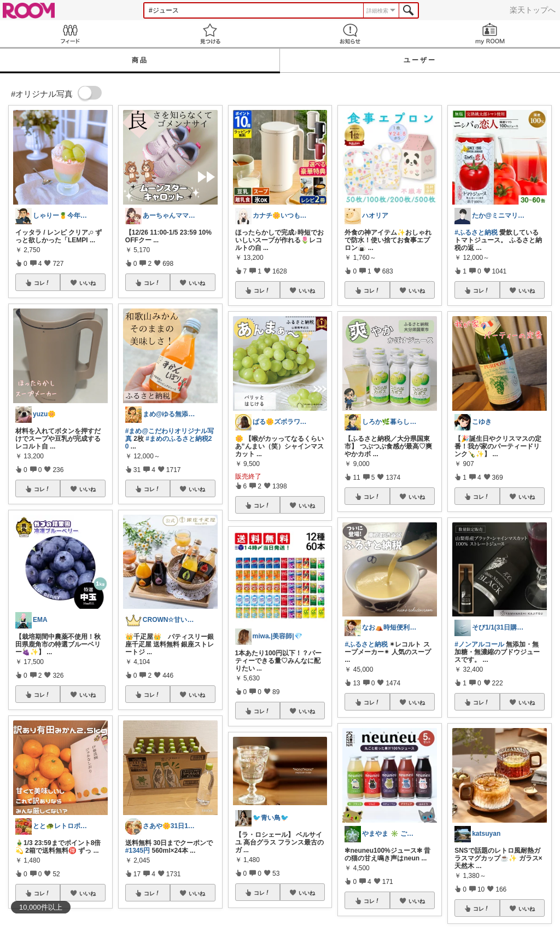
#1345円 (138, 851)
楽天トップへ (533, 10)
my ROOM (490, 34)
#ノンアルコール (479, 644)
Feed (70, 34)
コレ (42, 283)
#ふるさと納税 (366, 644)
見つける (210, 34)
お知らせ (350, 34)
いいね (87, 283)
